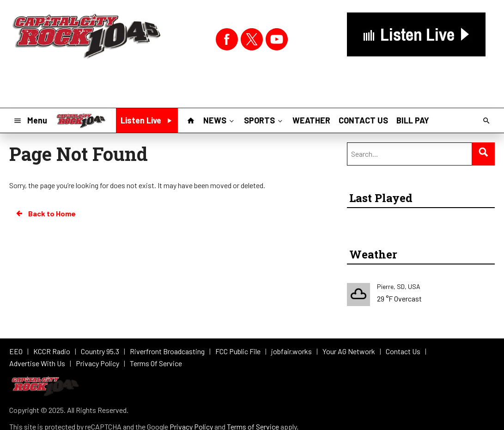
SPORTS (264, 120)
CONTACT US (363, 120)
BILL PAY (413, 120)
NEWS (219, 120)
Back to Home (45, 214)
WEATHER (311, 120)
